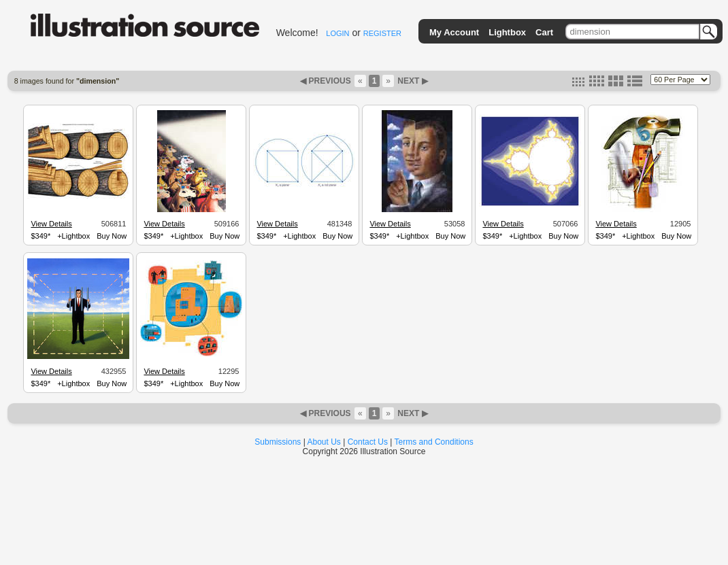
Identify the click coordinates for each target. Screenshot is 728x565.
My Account (454, 32)
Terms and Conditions (434, 442)
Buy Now (112, 236)
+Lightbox (73, 236)
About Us (324, 442)
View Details (51, 224)
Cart (544, 32)
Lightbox (507, 32)
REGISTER (382, 33)
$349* (40, 236)
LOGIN (337, 33)
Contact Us (368, 442)
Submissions (278, 442)
